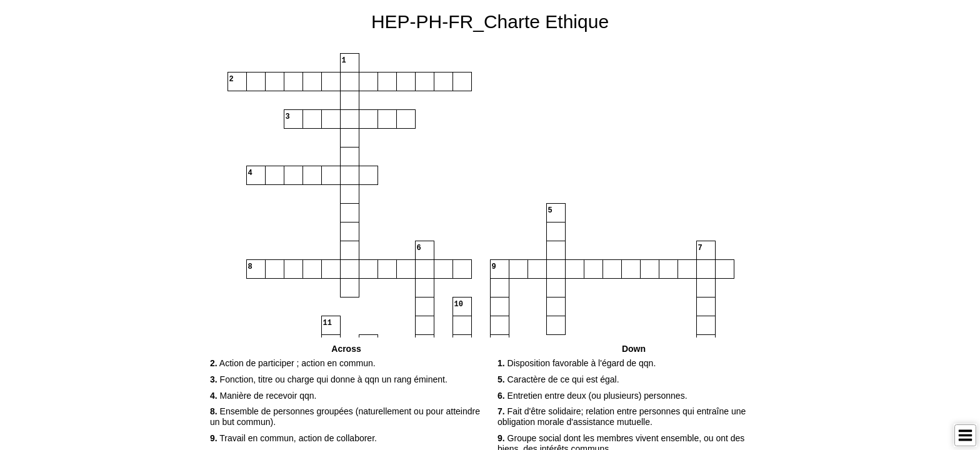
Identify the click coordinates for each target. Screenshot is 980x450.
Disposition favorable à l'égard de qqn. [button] (577, 363)
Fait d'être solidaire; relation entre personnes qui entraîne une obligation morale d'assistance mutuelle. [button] (622, 417)
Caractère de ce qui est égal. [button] (558, 379)
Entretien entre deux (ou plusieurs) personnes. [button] (592, 396)
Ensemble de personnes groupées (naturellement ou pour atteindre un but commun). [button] (345, 417)
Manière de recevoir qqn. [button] (263, 396)
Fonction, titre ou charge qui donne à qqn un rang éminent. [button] (329, 379)
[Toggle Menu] (965, 435)
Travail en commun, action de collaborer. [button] (293, 438)
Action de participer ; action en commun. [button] (293, 363)
